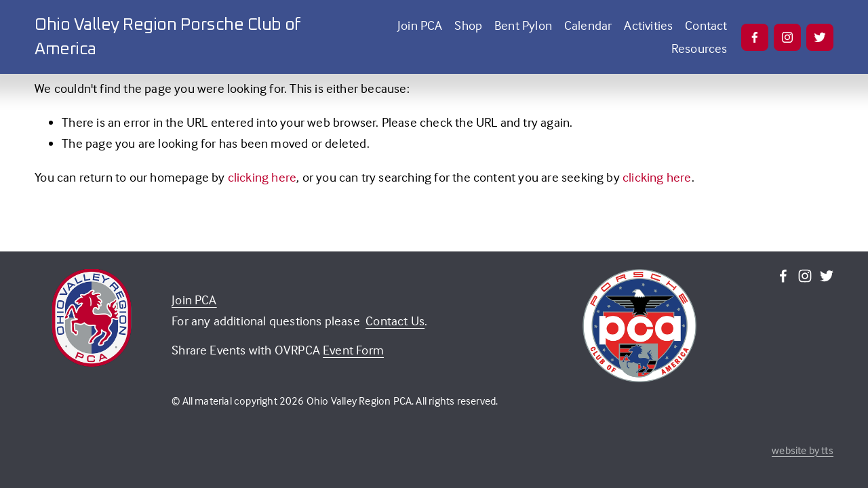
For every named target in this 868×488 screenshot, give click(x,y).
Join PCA (420, 25)
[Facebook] (755, 37)
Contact (706, 25)
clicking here (262, 177)
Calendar (588, 25)
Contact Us (395, 321)
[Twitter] (820, 37)
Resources (699, 48)
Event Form (353, 350)
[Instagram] (787, 37)
